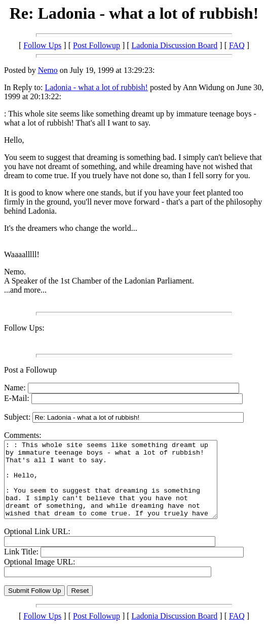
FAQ (237, 45)
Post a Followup (30, 370)
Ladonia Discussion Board (175, 45)
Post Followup (97, 45)
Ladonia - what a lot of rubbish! (96, 87)
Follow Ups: (24, 328)
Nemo (48, 70)
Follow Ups (42, 45)
